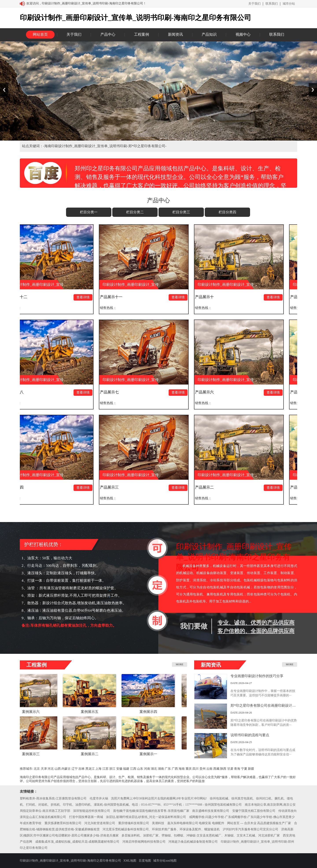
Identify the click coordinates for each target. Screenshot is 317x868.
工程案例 (142, 34)
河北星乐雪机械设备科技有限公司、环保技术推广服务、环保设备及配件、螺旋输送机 (161, 829)
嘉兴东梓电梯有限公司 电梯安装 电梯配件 (196, 823)
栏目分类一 (89, 212)
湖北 (154, 769)
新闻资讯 (175, 34)
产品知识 (209, 34)
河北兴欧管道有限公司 (100, 823)
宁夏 (244, 769)
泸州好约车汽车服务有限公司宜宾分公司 (251, 829)
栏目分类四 (227, 212)
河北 (51, 769)
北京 (37, 769)
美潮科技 (158, 823)
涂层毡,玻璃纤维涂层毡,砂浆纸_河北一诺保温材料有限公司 (146, 817)
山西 (58, 769)
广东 (168, 769)
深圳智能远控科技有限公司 (92, 811)
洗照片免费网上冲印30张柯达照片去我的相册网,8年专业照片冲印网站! (159, 798)
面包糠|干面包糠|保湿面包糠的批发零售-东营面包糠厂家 (151, 811)
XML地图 (130, 861)
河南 (147, 769)
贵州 (203, 769)
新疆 (251, 769)
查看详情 (86, 297)
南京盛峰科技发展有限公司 (211, 811)
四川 (195, 769)
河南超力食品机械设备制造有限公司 (193, 842)
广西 (175, 769)
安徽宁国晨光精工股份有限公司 (254, 811)
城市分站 (289, 4)
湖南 (161, 769)
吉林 (81, 769)
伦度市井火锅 (99, 798)
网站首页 (40, 34)
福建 (126, 769)
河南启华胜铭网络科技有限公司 (144, 842)
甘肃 (230, 769)
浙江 (112, 769)
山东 (140, 769)
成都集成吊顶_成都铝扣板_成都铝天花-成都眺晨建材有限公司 (77, 842)
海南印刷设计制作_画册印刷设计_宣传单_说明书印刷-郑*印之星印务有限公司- (105, 146)
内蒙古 (66, 769)
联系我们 (272, 4)
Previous (4, 90)
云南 (209, 769)
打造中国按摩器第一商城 (86, 817)
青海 (237, 769)
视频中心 (243, 34)
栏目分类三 (181, 212)
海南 (182, 769)
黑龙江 (90, 769)
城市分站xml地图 (165, 861)
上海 (98, 769)
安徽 (119, 769)
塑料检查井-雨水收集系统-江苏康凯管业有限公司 (53, 798)
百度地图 (145, 861)
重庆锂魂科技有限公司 (134, 823)
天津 (44, 769)
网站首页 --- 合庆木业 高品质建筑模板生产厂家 (259, 823)
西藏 (216, 769)
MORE (180, 664)
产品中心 (108, 34)
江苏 (105, 769)
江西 (133, 769)
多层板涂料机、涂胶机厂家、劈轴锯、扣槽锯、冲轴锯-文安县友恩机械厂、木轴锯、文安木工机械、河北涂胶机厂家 (201, 835)
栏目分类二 (135, 212)
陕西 (223, 769)
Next (313, 90)
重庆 (189, 769)
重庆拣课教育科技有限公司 (63, 823)
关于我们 (254, 4)
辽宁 (75, 769)
